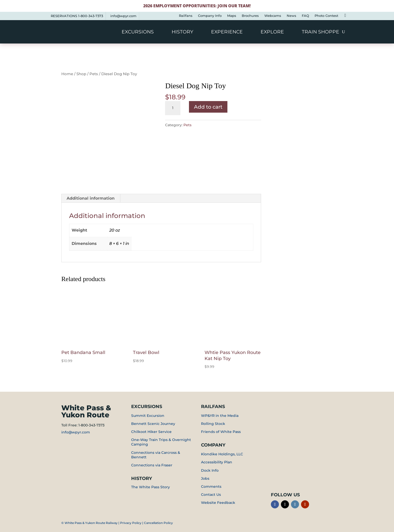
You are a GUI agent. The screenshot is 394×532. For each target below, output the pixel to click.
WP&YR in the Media (220, 416)
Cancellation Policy (158, 523)
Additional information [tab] (91, 198)
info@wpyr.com (123, 16)
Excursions (138, 32)
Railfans (186, 16)
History (182, 32)
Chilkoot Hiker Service (151, 432)
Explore (272, 32)
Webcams (273, 16)
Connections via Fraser (152, 465)
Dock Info (210, 470)
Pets (94, 74)
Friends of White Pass (221, 432)
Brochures (250, 16)
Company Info (210, 16)
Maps (232, 16)
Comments (211, 486)
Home (67, 74)
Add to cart (208, 107)
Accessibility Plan (217, 462)
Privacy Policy (131, 523)
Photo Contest (326, 16)
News (291, 16)
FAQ (305, 16)
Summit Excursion (148, 416)
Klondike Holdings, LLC (222, 454)
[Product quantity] (173, 108)
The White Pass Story (151, 487)
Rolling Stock (213, 424)
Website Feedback (218, 503)
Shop (81, 74)
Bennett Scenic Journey (153, 424)
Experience (227, 32)
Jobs (205, 478)
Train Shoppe (321, 32)
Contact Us (211, 495)
